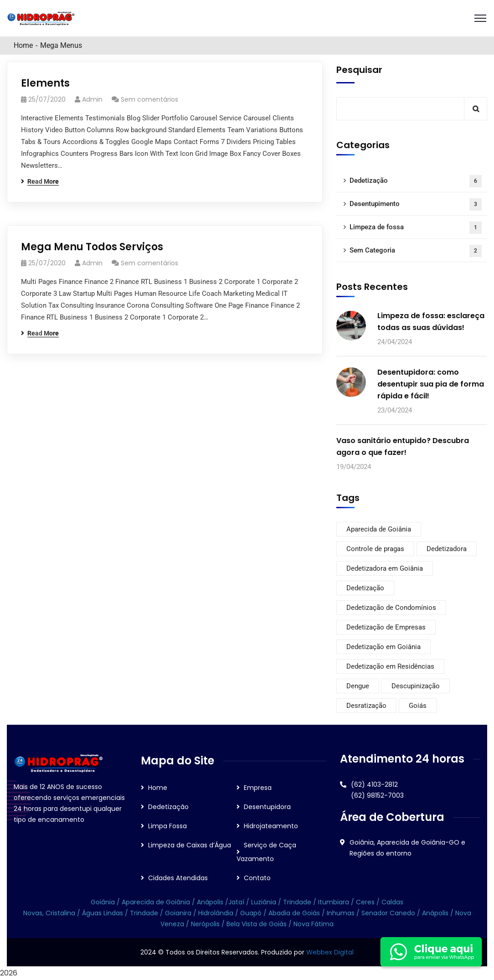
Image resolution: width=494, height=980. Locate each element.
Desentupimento (416, 204)
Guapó (252, 913)
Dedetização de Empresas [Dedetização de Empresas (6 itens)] (386, 627)
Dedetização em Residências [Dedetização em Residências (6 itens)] (390, 666)
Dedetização (416, 181)
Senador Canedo (388, 913)
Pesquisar (359, 70)
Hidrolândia (216, 913)
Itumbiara (334, 902)
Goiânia (104, 902)
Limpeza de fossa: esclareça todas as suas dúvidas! (431, 322)
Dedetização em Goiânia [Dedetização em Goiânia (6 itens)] (383, 647)
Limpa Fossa (167, 826)
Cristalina (60, 913)
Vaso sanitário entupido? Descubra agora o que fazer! (403, 446)
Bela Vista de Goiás (257, 924)
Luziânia (264, 902)
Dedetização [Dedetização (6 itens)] (365, 588)
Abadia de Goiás (294, 913)
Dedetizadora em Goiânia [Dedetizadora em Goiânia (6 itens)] (385, 568)
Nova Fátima (313, 924)
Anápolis (210, 902)
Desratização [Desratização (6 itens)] (366, 706)
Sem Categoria (416, 251)
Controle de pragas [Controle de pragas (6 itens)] (375, 549)
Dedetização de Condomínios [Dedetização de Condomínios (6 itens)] (391, 608)
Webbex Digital (330, 952)
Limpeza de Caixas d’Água (190, 845)
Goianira (179, 913)
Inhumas (342, 913)
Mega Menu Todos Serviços (92, 247)
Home (23, 45)
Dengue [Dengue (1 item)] (358, 686)
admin (92, 99)
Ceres (365, 902)
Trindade (298, 902)
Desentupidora (267, 807)
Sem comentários (149, 99)
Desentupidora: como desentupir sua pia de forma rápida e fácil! (431, 384)
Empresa (258, 788)
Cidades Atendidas (178, 878)
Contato (257, 878)
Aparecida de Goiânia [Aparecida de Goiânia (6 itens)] (379, 529)
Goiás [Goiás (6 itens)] (418, 706)
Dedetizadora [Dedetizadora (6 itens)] (447, 549)
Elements (45, 83)
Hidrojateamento (271, 826)
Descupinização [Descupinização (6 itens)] (416, 686)
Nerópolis (205, 924)
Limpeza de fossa (416, 228)
